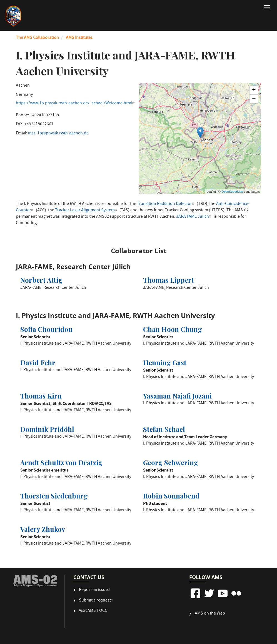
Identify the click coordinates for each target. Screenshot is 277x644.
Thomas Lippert (169, 280)
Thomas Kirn (41, 396)
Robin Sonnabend (171, 496)
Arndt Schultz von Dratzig (61, 462)
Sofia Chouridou (46, 329)
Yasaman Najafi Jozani (177, 396)
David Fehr (38, 362)
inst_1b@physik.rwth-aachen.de (58, 134)
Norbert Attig (41, 280)
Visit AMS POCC (93, 611)
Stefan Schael (164, 429)
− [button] (254, 99)
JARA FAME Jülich (194, 217)
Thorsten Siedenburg (54, 496)
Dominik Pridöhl (47, 429)
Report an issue (95, 590)
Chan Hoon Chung (173, 329)
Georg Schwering (171, 462)
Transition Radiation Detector (166, 204)
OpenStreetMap (232, 192)
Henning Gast (165, 362)
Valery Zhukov (43, 529)
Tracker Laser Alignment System (87, 211)
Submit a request (97, 601)
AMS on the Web (210, 614)
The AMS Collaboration (37, 38)
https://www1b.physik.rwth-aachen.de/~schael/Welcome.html (76, 104)
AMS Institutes (79, 38)
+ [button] (254, 90)
